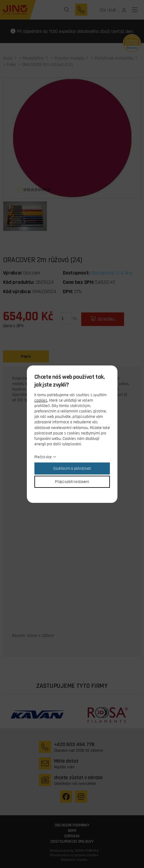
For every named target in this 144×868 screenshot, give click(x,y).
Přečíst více (43, 457)
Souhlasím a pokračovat (72, 468)
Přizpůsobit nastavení (72, 482)
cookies (41, 400)
